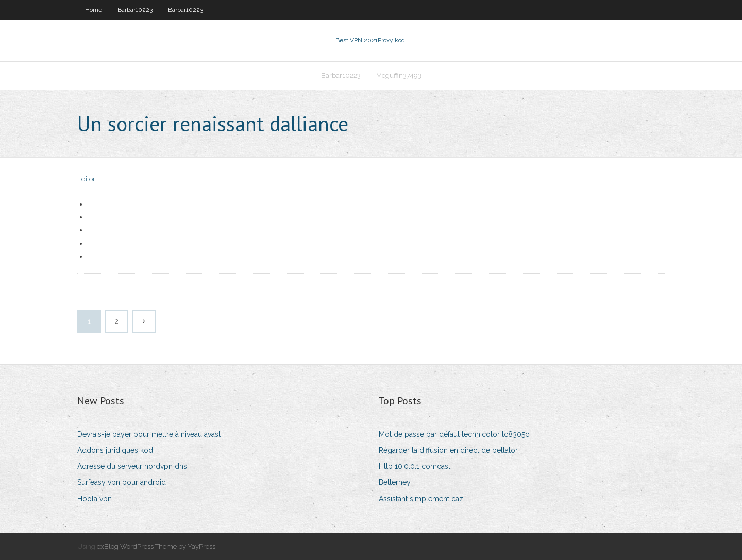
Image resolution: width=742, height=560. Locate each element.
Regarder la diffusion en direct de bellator (448, 450)
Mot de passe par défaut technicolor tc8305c (454, 434)
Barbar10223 (135, 10)
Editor (86, 179)
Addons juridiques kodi (116, 450)
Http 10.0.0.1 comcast (415, 466)
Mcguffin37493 (399, 75)
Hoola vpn (95, 499)
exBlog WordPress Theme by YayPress (156, 546)
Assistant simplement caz (421, 499)
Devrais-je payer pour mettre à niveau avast (149, 434)
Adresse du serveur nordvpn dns (132, 466)
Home (94, 10)
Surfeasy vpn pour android (122, 482)
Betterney (395, 482)
